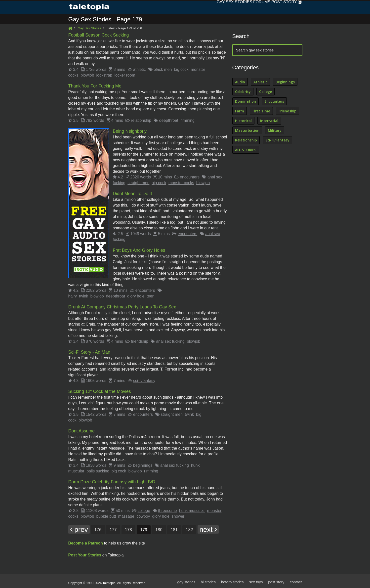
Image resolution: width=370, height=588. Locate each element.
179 (144, 528)
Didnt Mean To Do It (133, 193)
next (208, 527)
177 (113, 528)
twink (83, 295)
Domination (246, 102)
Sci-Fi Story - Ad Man (89, 351)
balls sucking (98, 469)
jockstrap (104, 75)
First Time (261, 111)
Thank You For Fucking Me (95, 86)
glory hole (136, 295)
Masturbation (247, 131)
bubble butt (106, 514)
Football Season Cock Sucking (99, 35)
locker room (125, 75)
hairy (73, 295)
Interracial (269, 121)
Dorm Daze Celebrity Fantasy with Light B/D (112, 480)
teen (150, 295)
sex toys (256, 580)
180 (159, 528)
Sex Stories (222, 7)
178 (128, 528)
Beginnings (285, 82)
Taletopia (109, 581)
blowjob (87, 75)
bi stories (208, 580)
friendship (140, 340)
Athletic (260, 82)
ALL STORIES (246, 150)
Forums (249, 7)
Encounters (274, 102)
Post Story (277, 7)
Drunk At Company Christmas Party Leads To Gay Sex (123, 306)
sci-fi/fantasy (144, 379)
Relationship (246, 140)
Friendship (288, 111)
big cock (181, 69)
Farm (240, 111)
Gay (198, 7)
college (144, 509)
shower (178, 514)
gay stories (186, 580)
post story (276, 580)
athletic (140, 69)
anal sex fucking (170, 340)
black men (163, 69)
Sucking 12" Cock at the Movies (100, 390)
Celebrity (243, 92)
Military (275, 131)
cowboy (143, 514)
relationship (141, 120)
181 (174, 528)
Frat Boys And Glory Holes (139, 250)
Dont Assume (82, 429)
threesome (167, 509)
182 (189, 528)
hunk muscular (192, 509)
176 (98, 528)
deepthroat (169, 120)
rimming (187, 120)
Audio (240, 82)
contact (296, 580)
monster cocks (181, 182)
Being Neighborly (130, 131)
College (266, 92)
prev (79, 527)
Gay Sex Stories (89, 28)
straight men (138, 182)
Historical (243, 121)
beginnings (143, 464)
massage (126, 514)
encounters (190, 177)
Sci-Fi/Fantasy (277, 140)
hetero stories (232, 580)
